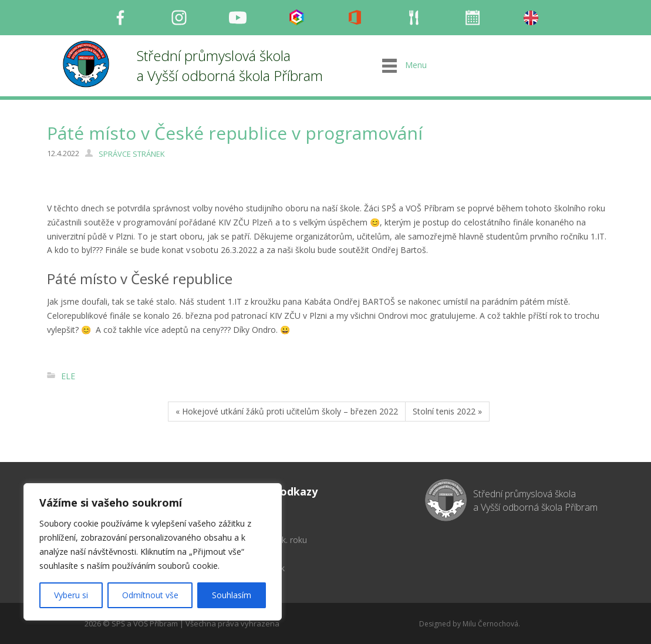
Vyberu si (71, 595)
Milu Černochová (490, 624)
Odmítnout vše (150, 595)
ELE (68, 376)
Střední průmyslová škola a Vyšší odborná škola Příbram (230, 65)
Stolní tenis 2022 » (447, 411)
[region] (153, 552)
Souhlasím (232, 595)
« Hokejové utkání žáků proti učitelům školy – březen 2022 (287, 411)
